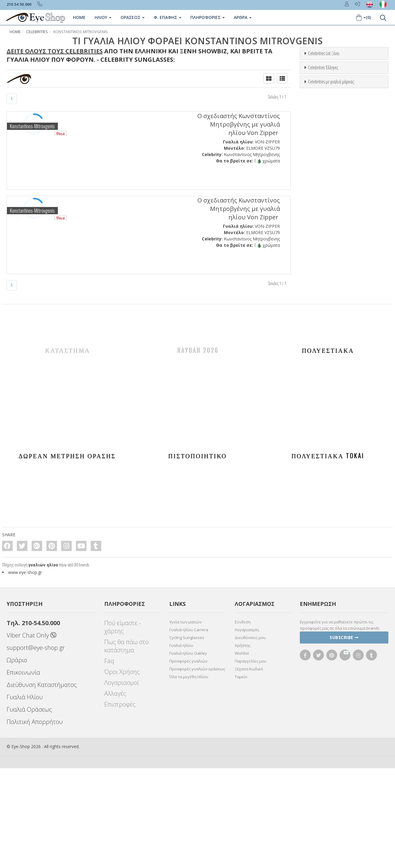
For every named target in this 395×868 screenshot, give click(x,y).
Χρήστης (243, 745)
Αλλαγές (115, 793)
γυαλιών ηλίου (43, 664)
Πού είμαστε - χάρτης (122, 727)
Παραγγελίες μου (251, 761)
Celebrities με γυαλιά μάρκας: (331, 323)
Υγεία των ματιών (185, 722)
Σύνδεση (243, 722)
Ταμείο (241, 776)
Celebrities (37, 32)
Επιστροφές (120, 804)
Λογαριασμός (247, 729)
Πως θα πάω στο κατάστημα (126, 746)
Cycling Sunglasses (187, 737)
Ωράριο (17, 760)
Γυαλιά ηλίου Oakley (188, 753)
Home (79, 17)
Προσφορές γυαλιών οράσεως (197, 769)
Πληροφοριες (208, 17)
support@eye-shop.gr (36, 747)
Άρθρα (243, 17)
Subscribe (344, 737)
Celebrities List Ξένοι (324, 53)
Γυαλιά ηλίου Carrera (189, 729)
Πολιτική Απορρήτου (35, 821)
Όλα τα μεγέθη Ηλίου (189, 776)
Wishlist (242, 753)
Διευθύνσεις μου (250, 737)
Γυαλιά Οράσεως (29, 809)
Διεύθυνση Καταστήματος (42, 784)
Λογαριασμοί (122, 782)
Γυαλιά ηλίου (181, 745)
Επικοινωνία (23, 772)
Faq (109, 761)
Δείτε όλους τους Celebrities (55, 51)
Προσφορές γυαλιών (188, 761)
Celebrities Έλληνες (323, 188)
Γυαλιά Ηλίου (25, 797)
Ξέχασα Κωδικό (249, 769)
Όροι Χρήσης (122, 771)
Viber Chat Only (31, 735)
